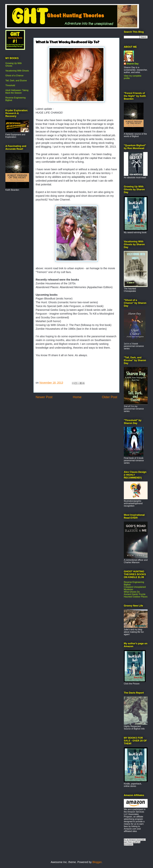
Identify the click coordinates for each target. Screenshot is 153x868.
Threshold (10, 85)
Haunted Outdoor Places (136, 597)
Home (77, 397)
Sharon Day (133, 64)
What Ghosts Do (132, 592)
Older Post (110, 397)
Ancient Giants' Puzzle (135, 594)
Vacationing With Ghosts (17, 71)
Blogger (97, 862)
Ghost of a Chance (14, 76)
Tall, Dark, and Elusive (16, 81)
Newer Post (44, 397)
